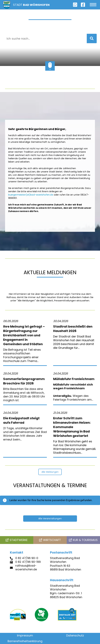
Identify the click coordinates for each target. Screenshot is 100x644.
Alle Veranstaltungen (50, 519)
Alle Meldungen (50, 472)
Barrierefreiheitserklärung (25, 641)
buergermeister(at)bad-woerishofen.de (31, 195)
